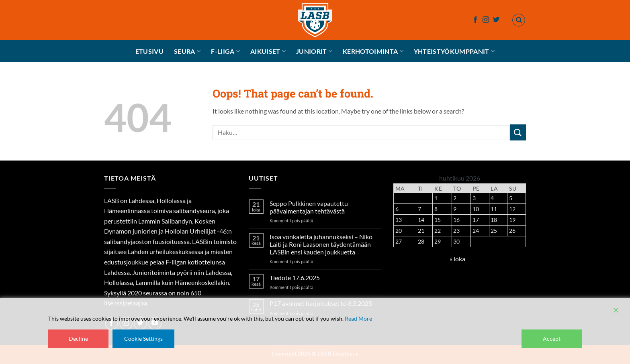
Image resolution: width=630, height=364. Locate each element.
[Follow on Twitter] (496, 20)
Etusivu (149, 51)
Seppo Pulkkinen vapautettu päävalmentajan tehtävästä (309, 207)
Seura (187, 51)
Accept (552, 339)
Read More (358, 318)
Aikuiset (268, 51)
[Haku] (519, 20)
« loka (457, 259)
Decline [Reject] (78, 339)
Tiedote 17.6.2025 (295, 278)
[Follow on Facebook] (475, 20)
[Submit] (518, 132)
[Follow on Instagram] (486, 20)
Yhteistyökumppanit (454, 51)
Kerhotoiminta (373, 51)
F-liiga (225, 51)
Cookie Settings (143, 339)
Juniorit (314, 51)
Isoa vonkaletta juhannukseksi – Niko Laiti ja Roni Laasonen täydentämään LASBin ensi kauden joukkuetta (321, 244)
